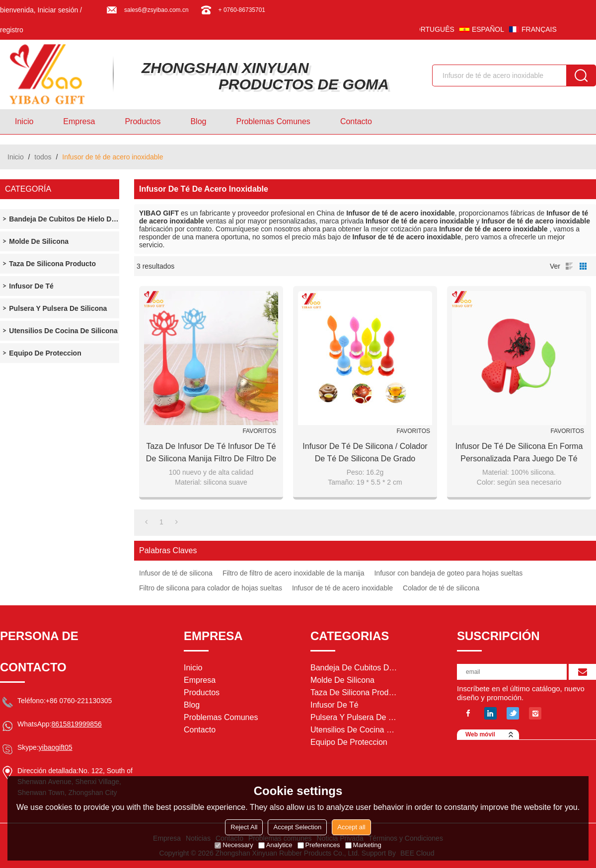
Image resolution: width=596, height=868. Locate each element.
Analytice (275, 845)
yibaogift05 (56, 747)
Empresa (79, 121)
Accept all (351, 827)
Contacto (356, 121)
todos (43, 157)
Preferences (319, 845)
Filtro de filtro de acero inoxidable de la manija (294, 573)
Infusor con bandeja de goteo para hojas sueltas (448, 573)
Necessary (234, 845)
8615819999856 (76, 724)
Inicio (24, 121)
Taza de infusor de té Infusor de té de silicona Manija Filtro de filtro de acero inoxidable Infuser (211, 453)
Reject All (244, 827)
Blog (198, 121)
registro (12, 30)
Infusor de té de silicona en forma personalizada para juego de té (519, 452)
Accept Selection (297, 827)
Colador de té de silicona (441, 588)
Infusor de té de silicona (176, 573)
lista (569, 266)
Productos (143, 121)
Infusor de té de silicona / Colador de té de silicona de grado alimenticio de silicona (365, 453)
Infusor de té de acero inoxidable (342, 588)
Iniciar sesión (58, 10)
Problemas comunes (273, 121)
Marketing (363, 845)
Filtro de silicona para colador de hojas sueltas (211, 588)
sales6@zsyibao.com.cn (156, 10)
